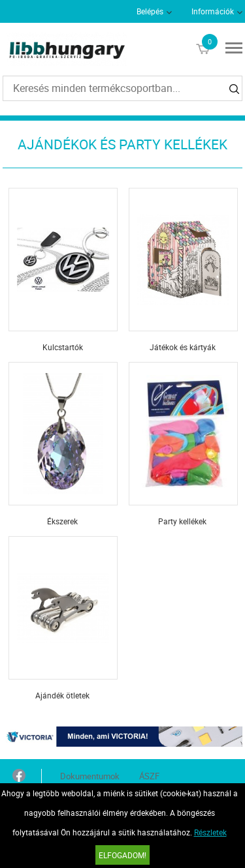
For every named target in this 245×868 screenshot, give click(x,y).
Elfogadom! (122, 855)
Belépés (150, 11)
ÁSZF (149, 776)
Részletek (210, 832)
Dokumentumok (90, 776)
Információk (213, 11)
